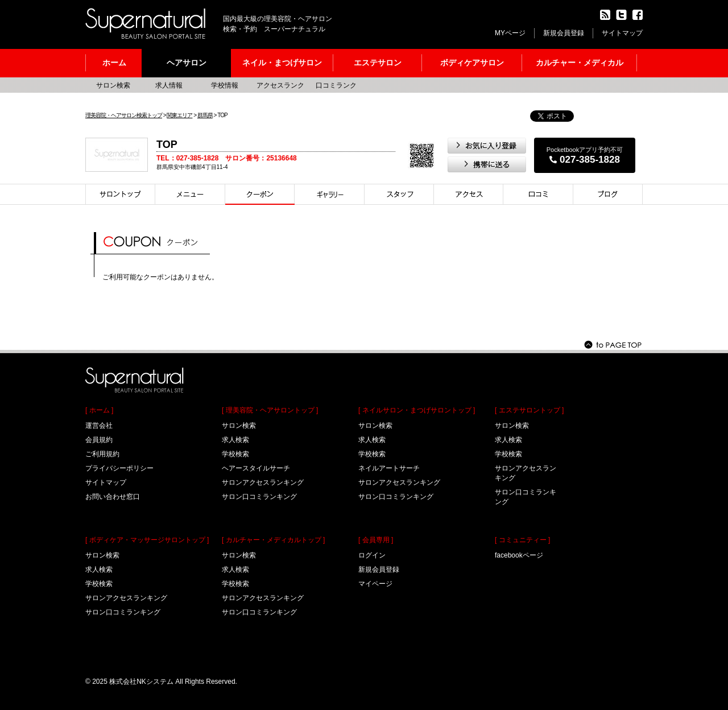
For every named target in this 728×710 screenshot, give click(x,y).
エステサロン (378, 63)
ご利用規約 (102, 454)
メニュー (190, 194)
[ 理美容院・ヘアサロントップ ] (270, 410)
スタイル (330, 194)
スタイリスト (399, 194)
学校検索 (99, 584)
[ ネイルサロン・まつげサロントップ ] (417, 410)
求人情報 (169, 85)
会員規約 (99, 440)
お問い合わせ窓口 (113, 497)
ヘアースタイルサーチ (256, 468)
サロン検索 (113, 85)
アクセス (469, 194)
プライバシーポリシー (119, 468)
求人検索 (99, 569)
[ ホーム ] (99, 410)
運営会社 (99, 426)
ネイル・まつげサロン (282, 63)
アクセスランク (280, 85)
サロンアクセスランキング (126, 598)
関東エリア (179, 115)
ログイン (372, 555)
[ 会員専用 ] (376, 540)
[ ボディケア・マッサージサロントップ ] (147, 540)
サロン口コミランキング (123, 612)
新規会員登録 (564, 33)
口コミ (538, 194)
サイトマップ (622, 33)
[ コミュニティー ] (522, 540)
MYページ (510, 33)
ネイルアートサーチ (389, 468)
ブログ (608, 194)
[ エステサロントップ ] (529, 410)
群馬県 (205, 115)
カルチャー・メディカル (580, 63)
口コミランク (336, 85)
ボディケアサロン (472, 63)
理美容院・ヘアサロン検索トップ (124, 115)
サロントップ (120, 194)
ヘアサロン (187, 63)
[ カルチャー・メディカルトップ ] (273, 540)
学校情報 (225, 85)
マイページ (375, 584)
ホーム (114, 63)
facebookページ (519, 555)
